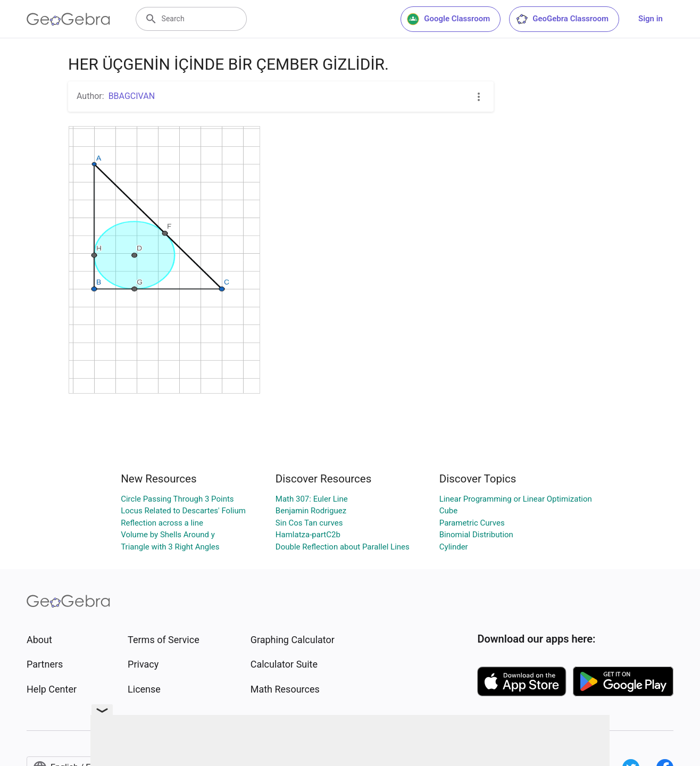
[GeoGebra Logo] (68, 19)
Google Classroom (448, 19)
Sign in (651, 19)
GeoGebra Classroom (562, 19)
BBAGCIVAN (132, 96)
